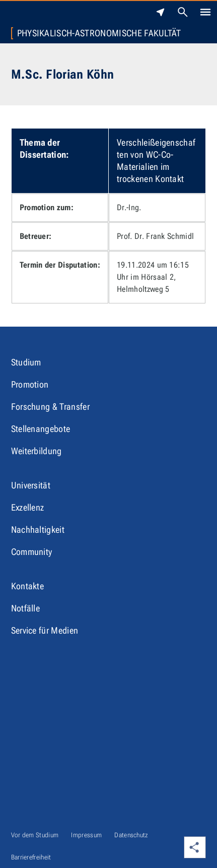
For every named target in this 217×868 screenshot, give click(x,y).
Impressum (86, 835)
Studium (26, 362)
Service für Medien (45, 630)
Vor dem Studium (35, 835)
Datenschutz (131, 835)
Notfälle (26, 608)
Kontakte (28, 586)
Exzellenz (28, 507)
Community (32, 552)
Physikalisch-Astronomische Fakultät (99, 33)
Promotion (30, 384)
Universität (31, 485)
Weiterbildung (37, 451)
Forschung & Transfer (50, 407)
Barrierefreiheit (31, 857)
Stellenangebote (41, 429)
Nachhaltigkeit (38, 530)
